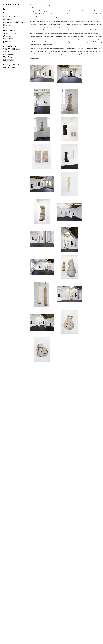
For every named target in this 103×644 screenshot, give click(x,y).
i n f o (6, 9)
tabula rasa (8, 39)
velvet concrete (10, 33)
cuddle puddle (9, 30)
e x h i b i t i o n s (11, 17)
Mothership (8, 20)
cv (4, 12)
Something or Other (12, 49)
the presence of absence (14, 22)
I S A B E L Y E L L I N (13, 5)
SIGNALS (8, 52)
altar (5, 28)
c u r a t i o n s (9, 46)
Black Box (8, 25)
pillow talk (8, 42)
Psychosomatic (10, 54)
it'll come (7, 36)
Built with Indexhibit (12, 67)
